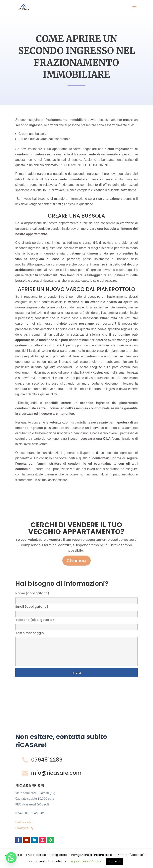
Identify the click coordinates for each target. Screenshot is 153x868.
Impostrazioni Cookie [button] (86, 861)
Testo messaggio (76, 649)
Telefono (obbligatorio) (76, 623)
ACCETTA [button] (115, 862)
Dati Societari (24, 822)
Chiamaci (76, 561)
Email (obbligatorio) (76, 610)
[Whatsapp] (11, 858)
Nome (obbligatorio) (76, 597)
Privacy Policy (24, 828)
